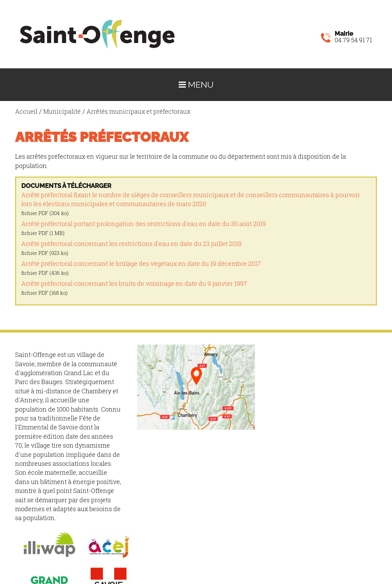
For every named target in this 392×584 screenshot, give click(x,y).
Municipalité (62, 111)
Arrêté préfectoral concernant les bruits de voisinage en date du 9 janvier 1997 (134, 284)
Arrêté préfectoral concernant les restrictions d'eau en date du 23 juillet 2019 (131, 244)
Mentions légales (112, 542)
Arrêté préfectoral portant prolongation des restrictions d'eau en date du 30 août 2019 (144, 224)
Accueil (26, 111)
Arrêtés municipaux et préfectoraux (138, 111)
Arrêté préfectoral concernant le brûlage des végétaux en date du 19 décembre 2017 (141, 264)
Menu (196, 85)
